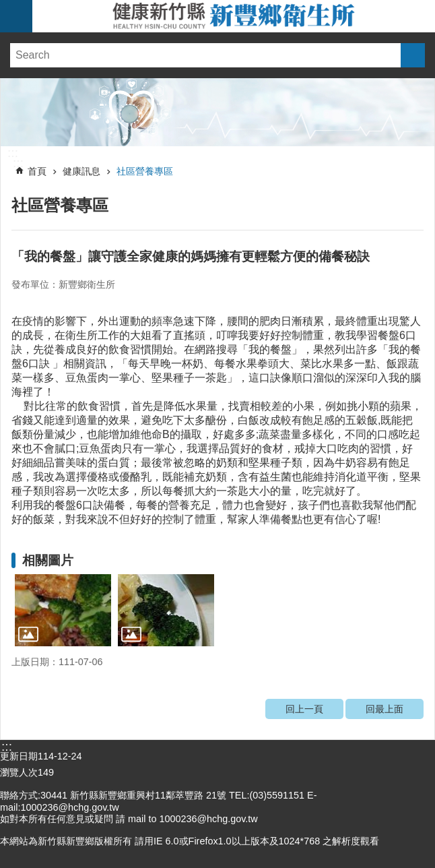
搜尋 (413, 55)
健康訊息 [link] (81, 171)
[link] (217, 112)
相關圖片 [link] (48, 560)
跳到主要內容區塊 (7, 7)
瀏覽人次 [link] (19, 772)
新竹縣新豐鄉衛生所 (234, 16)
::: (13, 153)
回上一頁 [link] (304, 709)
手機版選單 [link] (16, 16)
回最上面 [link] (384, 709)
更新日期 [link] (19, 756)
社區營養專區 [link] (145, 171)
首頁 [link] (37, 171)
